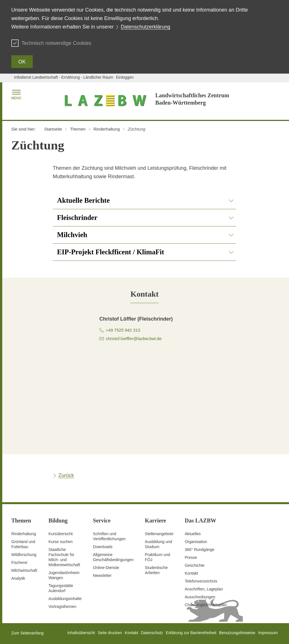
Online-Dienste (106, 568)
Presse (191, 557)
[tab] (144, 294)
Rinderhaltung (24, 534)
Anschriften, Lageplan (204, 589)
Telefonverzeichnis (201, 581)
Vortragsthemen (63, 606)
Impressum (268, 633)
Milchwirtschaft (24, 570)
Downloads (103, 547)
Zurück (66, 475)
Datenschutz (152, 633)
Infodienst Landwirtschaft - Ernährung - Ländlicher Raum (64, 77)
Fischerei (19, 563)
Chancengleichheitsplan (206, 605)
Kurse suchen (61, 542)
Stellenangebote (159, 534)
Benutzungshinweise (237, 633)
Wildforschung (24, 555)
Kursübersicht (61, 534)
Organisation (196, 542)
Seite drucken (110, 633)
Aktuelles (193, 534)
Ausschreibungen (200, 597)
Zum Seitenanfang (27, 633)
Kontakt (191, 573)
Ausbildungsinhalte (65, 599)
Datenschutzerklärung (145, 27)
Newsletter (102, 575)
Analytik (18, 578)
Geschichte (195, 565)
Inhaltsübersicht (81, 633)
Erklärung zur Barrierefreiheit (191, 633)
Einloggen (125, 77)
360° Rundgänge (200, 550)
